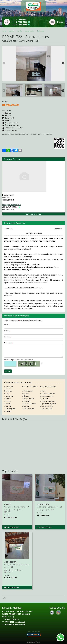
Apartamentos (30, 31)
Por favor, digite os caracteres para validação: (19, 360)
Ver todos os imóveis (34, 214)
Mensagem (8, 343)
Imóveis (12, 31)
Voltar (4, 598)
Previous (4, 63)
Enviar (8, 371)
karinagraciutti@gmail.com (12, 205)
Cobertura (41, 31)
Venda (20, 31)
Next (63, 63)
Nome (7, 325)
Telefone (8, 337)
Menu (33, 14)
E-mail (60, 22)
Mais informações (12, 527)
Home (4, 31)
